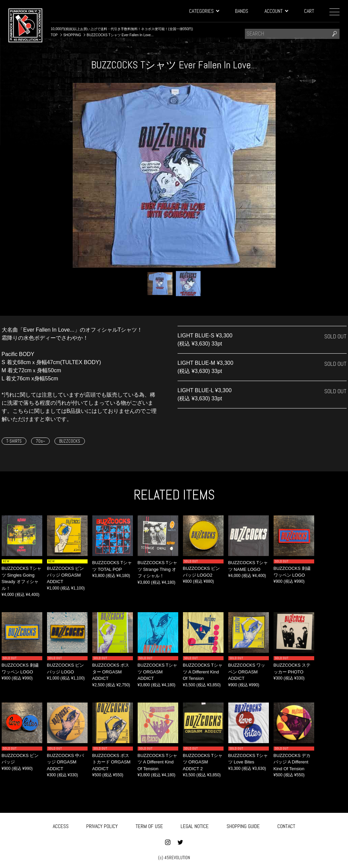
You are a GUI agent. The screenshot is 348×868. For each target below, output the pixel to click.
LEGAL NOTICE (195, 825)
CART (309, 11)
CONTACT (286, 825)
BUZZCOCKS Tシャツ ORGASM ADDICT (158, 672)
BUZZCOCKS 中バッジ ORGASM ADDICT (66, 762)
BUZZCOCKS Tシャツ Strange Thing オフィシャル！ (158, 569)
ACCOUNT (276, 11)
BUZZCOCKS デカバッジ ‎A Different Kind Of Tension (292, 762)
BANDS (242, 11)
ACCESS (61, 825)
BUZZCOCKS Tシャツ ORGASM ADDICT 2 (203, 762)
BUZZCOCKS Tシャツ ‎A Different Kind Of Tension (203, 672)
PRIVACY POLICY (102, 825)
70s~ (40, 441)
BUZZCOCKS (70, 441)
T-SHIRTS (14, 441)
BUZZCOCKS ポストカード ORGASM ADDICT (111, 762)
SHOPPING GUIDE (243, 825)
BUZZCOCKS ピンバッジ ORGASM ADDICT (66, 575)
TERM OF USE (149, 825)
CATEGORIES (204, 11)
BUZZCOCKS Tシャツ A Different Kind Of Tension (158, 762)
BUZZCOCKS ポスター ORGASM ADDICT (111, 672)
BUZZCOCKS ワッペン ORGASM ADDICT (247, 672)
